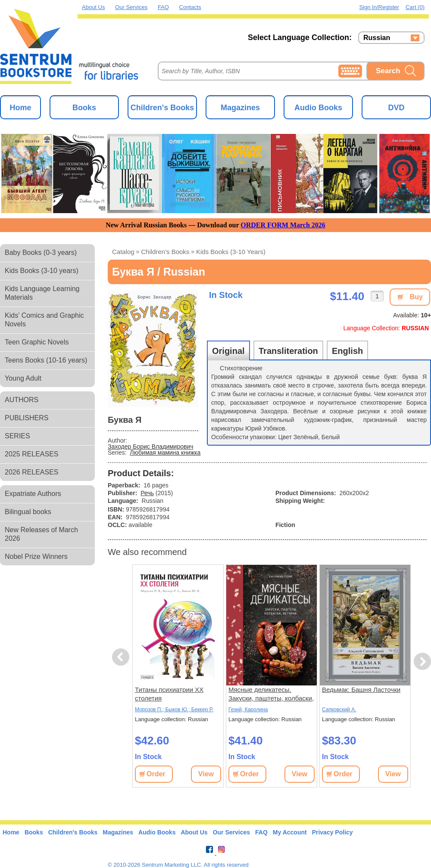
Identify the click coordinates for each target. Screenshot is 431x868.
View (206, 774)
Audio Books (318, 108)
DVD (396, 108)
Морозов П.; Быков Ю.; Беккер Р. (174, 710)
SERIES (17, 436)
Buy (416, 297)
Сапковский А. (339, 710)
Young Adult (23, 378)
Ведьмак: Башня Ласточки (361, 690)
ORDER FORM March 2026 (283, 225)
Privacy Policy (333, 832)
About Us (93, 7)
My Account (290, 832)
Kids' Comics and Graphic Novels (44, 320)
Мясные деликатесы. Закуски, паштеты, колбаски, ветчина (271, 694)
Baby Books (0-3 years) (41, 253)
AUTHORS (22, 400)
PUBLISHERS (27, 418)
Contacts (190, 7)
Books (84, 108)
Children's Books (162, 108)
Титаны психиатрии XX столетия (169, 694)
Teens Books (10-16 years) (46, 360)
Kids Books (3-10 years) (42, 271)
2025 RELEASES (32, 454)
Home (20, 108)
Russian (377, 38)
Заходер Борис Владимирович (151, 446)
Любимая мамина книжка (165, 453)
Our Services (131, 7)
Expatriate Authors (33, 494)
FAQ (163, 7)
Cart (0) (415, 7)
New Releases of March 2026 (41, 534)
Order (156, 774)
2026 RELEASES (32, 472)
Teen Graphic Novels (37, 342)
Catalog (123, 252)
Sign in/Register (379, 7)
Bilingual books (28, 512)
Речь (147, 493)
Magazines (240, 108)
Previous (122, 657)
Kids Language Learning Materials (42, 293)
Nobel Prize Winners (36, 556)
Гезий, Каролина (248, 710)
